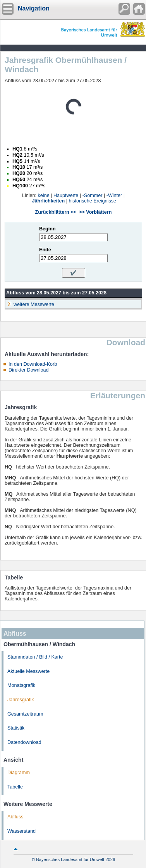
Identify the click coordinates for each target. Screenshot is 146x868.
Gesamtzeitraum (25, 714)
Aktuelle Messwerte (28, 671)
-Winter (114, 195)
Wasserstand (21, 831)
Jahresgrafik (21, 700)
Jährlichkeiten (49, 201)
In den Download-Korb (33, 364)
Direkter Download (29, 370)
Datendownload (24, 742)
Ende (45, 250)
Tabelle (15, 787)
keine (44, 195)
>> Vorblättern (95, 212)
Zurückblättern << (56, 212)
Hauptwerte (66, 195)
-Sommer (93, 195)
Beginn (47, 229)
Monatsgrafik (21, 685)
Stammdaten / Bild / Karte (35, 657)
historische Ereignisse (92, 201)
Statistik (16, 728)
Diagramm (19, 773)
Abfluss (15, 817)
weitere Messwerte (34, 304)
